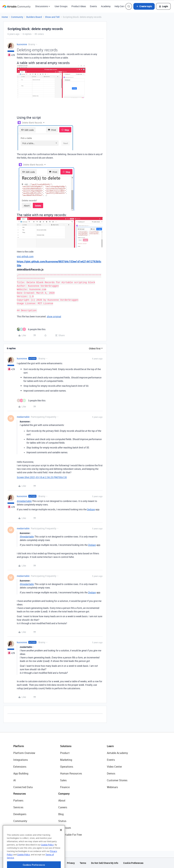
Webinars (112, 787)
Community (17, 17)
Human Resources (71, 773)
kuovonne (22, 44)
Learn (110, 746)
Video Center (114, 767)
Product (65, 753)
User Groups (61, 6)
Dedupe (91, 509)
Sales (63, 780)
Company (64, 794)
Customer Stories (117, 780)
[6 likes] (31, 329)
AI (15, 780)
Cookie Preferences (133, 863)
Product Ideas (79, 6)
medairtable (23, 417)
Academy (106, 6)
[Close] (61, 843)
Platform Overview (24, 753)
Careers (63, 807)
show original (54, 316)
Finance (65, 787)
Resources (20, 794)
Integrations (21, 760)
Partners (18, 800)
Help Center (121, 6)
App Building (21, 773)
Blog (61, 814)
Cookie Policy (47, 857)
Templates (19, 828)
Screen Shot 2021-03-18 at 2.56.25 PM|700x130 (42, 477)
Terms (83, 863)
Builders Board (34, 17)
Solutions (66, 746)
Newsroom (65, 828)
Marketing (66, 760)
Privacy (71, 863)
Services (18, 807)
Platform (19, 746)
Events (93, 6)
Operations (67, 767)
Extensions (20, 767)
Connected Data (23, 787)
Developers (20, 814)
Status (62, 821)
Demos (111, 773)
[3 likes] (31, 400)
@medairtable (24, 501)
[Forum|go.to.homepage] (16, 6)
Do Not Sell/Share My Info (105, 863)
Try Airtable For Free (70, 835)
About (62, 800)
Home (5, 17)
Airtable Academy (117, 753)
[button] (144, 6)
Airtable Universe (23, 835)
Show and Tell (52, 17)
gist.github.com (25, 256)
